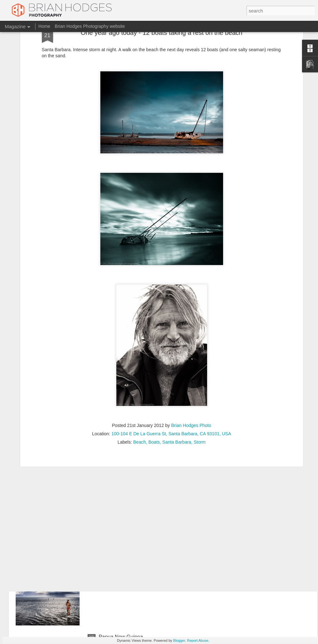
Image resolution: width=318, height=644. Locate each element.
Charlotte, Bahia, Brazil (125, 564)
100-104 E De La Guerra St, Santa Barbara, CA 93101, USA (171, 386)
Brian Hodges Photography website (90, 26)
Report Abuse (198, 640)
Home (44, 26)
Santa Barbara (177, 394)
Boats (154, 394)
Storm (200, 394)
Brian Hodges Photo (191, 378)
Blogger (179, 640)
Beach (140, 394)
